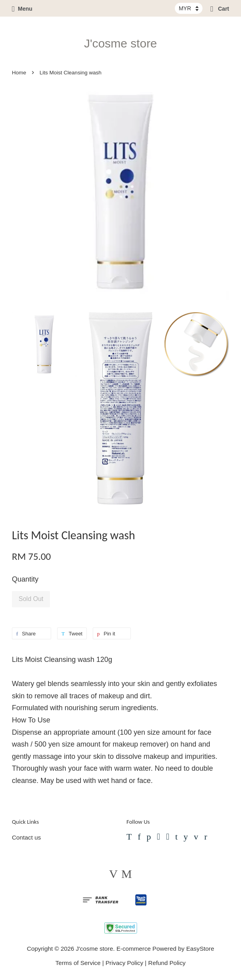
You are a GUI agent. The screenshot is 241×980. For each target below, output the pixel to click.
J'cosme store (120, 43)
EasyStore (200, 949)
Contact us (26, 837)
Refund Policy (167, 963)
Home (19, 73)
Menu (22, 9)
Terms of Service (78, 963)
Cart (220, 9)
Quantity (25, 579)
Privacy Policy (124, 963)
